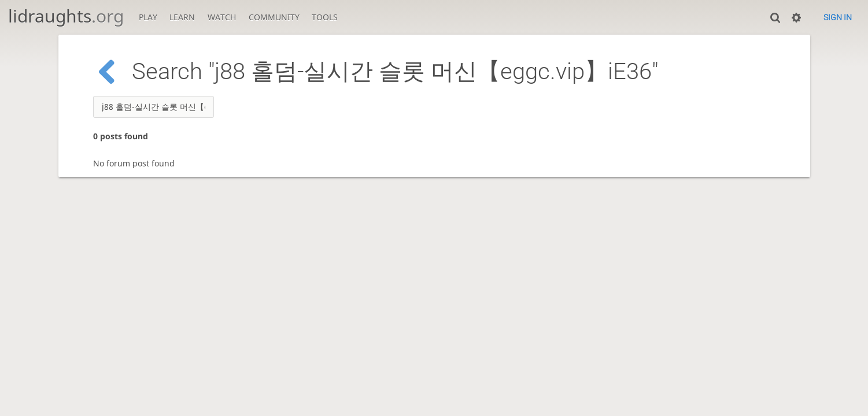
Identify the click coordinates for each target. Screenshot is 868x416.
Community (274, 17)
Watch (222, 17)
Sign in (838, 17)
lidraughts (66, 16)
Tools (325, 17)
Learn (182, 17)
